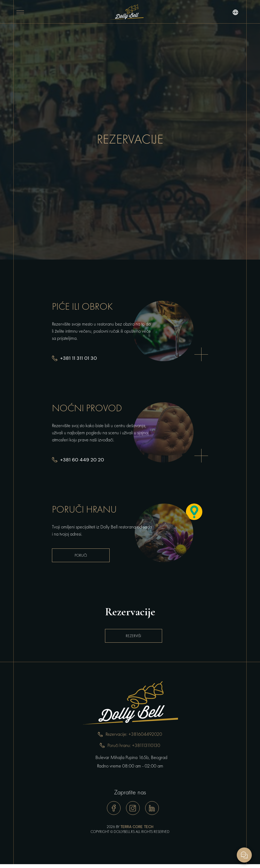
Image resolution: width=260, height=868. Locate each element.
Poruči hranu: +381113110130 (134, 745)
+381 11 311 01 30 (78, 358)
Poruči (81, 555)
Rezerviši (130, 636)
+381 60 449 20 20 (82, 460)
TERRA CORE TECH (137, 827)
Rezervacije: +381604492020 (134, 734)
